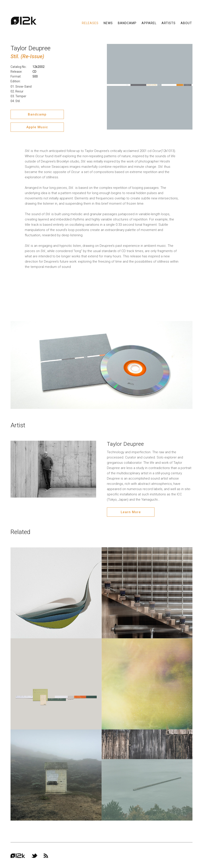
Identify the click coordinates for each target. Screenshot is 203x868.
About (186, 24)
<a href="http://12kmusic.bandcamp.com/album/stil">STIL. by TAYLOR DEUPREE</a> (102, 291)
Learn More (128, 511)
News (108, 24)
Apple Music (36, 127)
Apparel (149, 24)
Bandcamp (127, 24)
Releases (90, 24)
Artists (169, 24)
